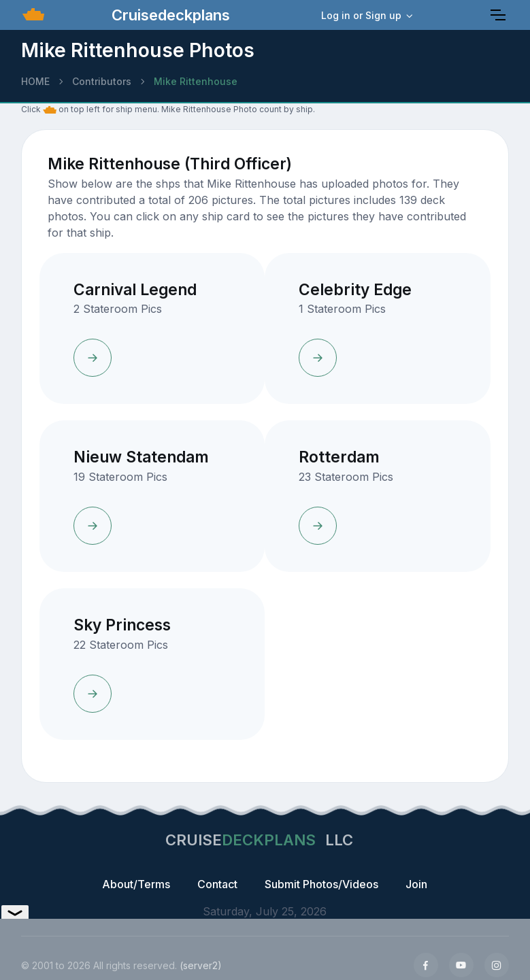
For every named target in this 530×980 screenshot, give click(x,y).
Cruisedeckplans (169, 15)
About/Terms (136, 884)
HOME (35, 81)
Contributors (102, 81)
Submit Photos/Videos (321, 884)
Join (416, 884)
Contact (217, 884)
